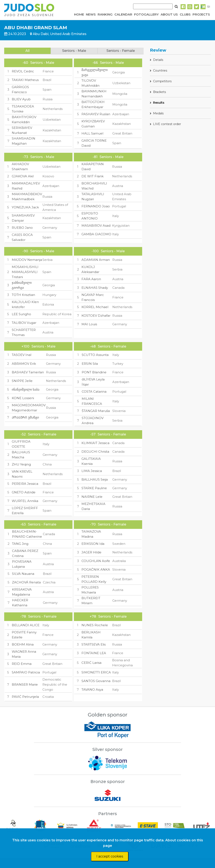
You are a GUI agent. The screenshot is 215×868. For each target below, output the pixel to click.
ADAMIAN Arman (96, 260)
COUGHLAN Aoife (96, 561)
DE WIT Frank (92, 176)
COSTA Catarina (94, 392)
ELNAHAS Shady (95, 288)
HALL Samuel (92, 133)
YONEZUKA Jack (25, 207)
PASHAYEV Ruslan (96, 114)
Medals (158, 113)
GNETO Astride (24, 492)
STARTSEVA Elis (94, 644)
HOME (79, 14)
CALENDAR (123, 14)
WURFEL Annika (25, 501)
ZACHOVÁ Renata (26, 582)
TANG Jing (20, 544)
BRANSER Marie (25, 684)
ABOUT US (169, 14)
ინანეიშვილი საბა (26, 389)
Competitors (162, 81)
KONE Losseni (23, 398)
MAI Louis (89, 324)
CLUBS (185, 14)
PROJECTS (201, 14)
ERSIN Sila (90, 364)
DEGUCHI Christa (95, 452)
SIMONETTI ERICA (96, 672)
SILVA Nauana (23, 574)
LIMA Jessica (92, 471)
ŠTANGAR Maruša (96, 411)
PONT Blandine (94, 372)
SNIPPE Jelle (22, 381)
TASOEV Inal (22, 355)
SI (209, 7)
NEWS (91, 14)
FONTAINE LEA (94, 653)
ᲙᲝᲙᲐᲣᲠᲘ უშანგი (25, 417)
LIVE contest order (167, 124)
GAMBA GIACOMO (96, 234)
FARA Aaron (91, 279)
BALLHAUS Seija (95, 479)
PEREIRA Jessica (25, 484)
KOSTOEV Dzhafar (96, 316)
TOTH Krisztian (23, 295)
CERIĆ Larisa (91, 663)
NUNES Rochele (95, 625)
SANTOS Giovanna (96, 681)
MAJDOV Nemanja (27, 260)
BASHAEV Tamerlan (28, 372)
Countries (160, 71)
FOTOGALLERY (146, 14)
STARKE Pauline (94, 488)
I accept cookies (110, 856)
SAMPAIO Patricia (26, 672)
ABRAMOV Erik (24, 364)
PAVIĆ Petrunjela (25, 697)
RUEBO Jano (22, 228)
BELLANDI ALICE (26, 625)
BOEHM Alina (23, 644)
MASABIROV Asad (96, 225)
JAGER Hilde (91, 552)
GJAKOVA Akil (23, 176)
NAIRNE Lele (92, 497)
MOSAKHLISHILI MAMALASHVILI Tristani (25, 272)
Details (158, 60)
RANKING (105, 14)
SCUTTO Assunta (95, 355)
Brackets (159, 92)
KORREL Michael (95, 307)
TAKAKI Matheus (25, 80)
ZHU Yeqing (21, 464)
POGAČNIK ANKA (96, 569)
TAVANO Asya (92, 690)
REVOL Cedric (23, 71)
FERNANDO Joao (96, 206)
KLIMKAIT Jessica (95, 443)
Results (159, 103)
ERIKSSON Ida (93, 544)
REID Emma (22, 664)
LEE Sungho (21, 314)
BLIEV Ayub (21, 99)
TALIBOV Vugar (24, 323)
